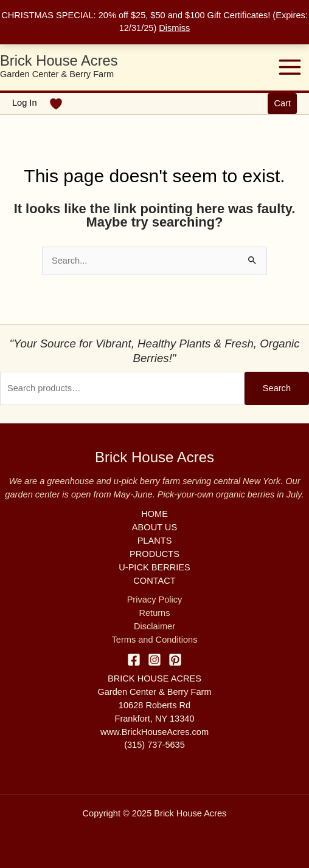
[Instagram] (154, 660)
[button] (282, 104)
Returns (154, 613)
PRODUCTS (154, 554)
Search (277, 388)
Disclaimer (154, 626)
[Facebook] (134, 660)
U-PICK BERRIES (154, 567)
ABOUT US (154, 527)
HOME (154, 514)
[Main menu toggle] (290, 67)
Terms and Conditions (155, 640)
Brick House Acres (59, 61)
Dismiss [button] (174, 28)
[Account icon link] (25, 103)
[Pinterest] (175, 660)
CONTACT (154, 581)
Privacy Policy (155, 600)
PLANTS (155, 541)
